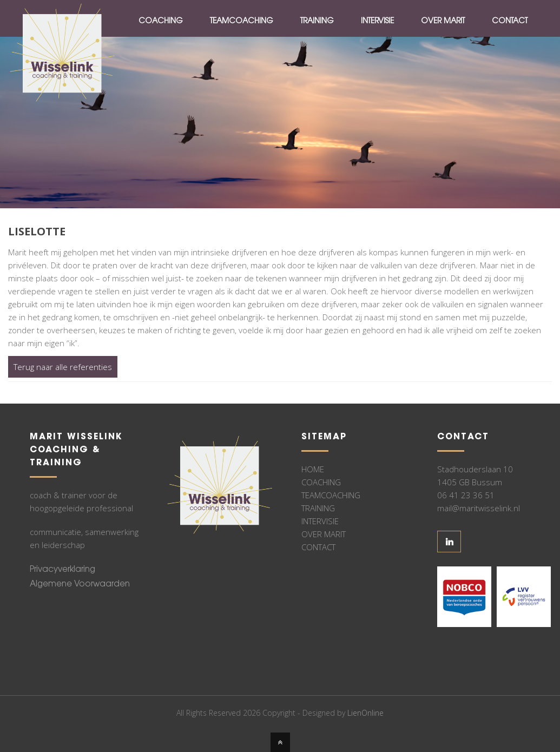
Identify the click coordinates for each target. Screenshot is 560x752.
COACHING (321, 482)
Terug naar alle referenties (63, 367)
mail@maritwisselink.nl (479, 508)
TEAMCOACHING (331, 495)
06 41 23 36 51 (466, 495)
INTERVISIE (320, 521)
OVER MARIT (324, 534)
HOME (313, 469)
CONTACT (318, 547)
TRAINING (318, 508)
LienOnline (365, 713)
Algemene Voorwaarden (80, 585)
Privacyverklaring (62, 570)
